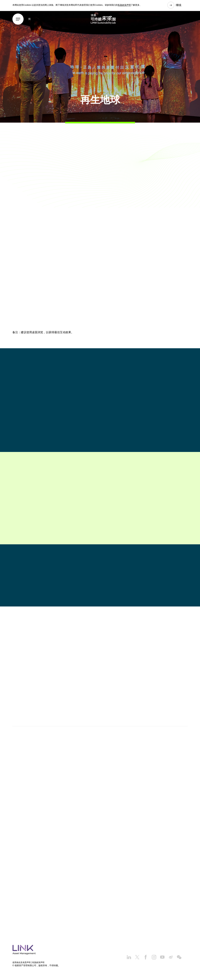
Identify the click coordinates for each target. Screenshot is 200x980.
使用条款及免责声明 (22, 963)
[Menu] (18, 21)
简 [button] (29, 21)
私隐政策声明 (124, 5)
